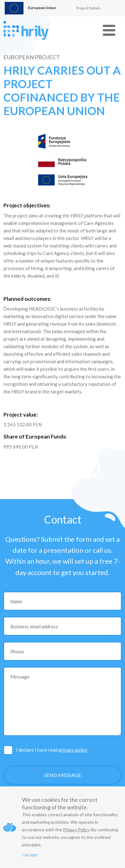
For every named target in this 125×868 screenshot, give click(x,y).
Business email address (34, 626)
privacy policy (73, 750)
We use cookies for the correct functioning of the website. (60, 803)
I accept (30, 855)
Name (16, 601)
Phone (17, 652)
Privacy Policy (76, 830)
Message (20, 677)
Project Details (88, 8)
